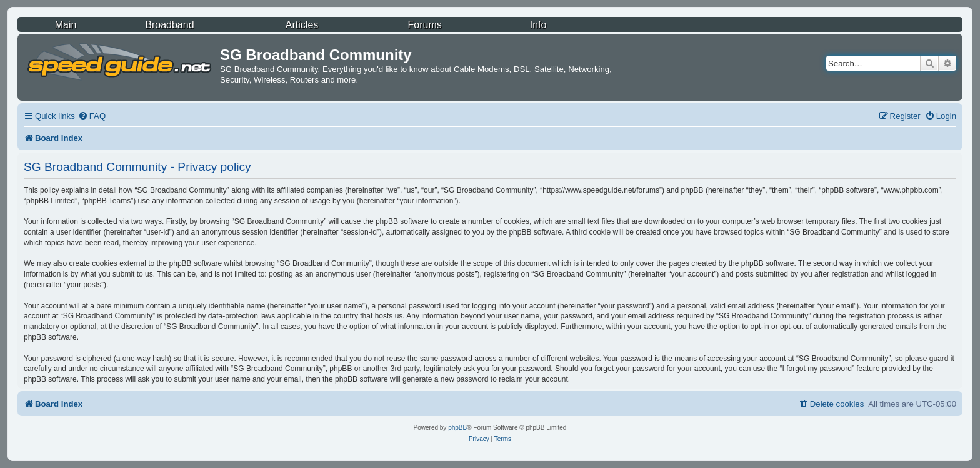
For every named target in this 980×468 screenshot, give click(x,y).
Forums (425, 25)
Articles (302, 25)
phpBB (457, 428)
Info (538, 25)
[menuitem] (92, 116)
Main (66, 25)
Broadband (169, 25)
